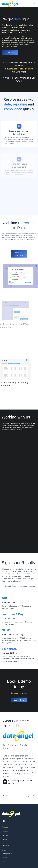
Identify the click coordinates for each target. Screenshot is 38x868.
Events (4, 861)
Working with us (7, 854)
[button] (34, 4)
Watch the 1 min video (19, 262)
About (4, 850)
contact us (17, 693)
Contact (4, 857)
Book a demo (10, 52)
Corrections (5, 832)
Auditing (4, 839)
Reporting (5, 835)
